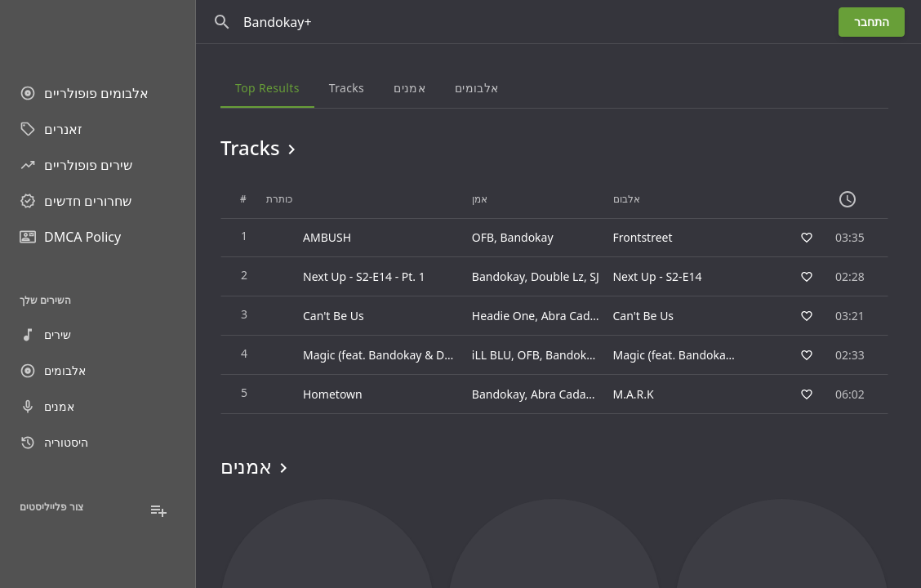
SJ (594, 276)
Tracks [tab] (347, 88)
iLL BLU (492, 355)
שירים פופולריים (76, 165)
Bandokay (526, 237)
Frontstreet (642, 237)
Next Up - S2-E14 (657, 276)
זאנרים (51, 129)
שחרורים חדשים (76, 201)
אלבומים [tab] (476, 88)
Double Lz (557, 276)
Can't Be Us (643, 316)
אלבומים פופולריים (84, 93)
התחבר (872, 22)
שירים (45, 335)
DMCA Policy (70, 237)
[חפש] (222, 22)
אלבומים (53, 371)
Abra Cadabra (578, 316)
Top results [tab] (267, 88)
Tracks (261, 148)
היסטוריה (54, 443)
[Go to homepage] (98, 33)
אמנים (47, 407)
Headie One (503, 316)
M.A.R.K (633, 394)
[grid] (554, 297)
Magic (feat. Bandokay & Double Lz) (707, 355)
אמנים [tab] (409, 88)
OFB (483, 237)
